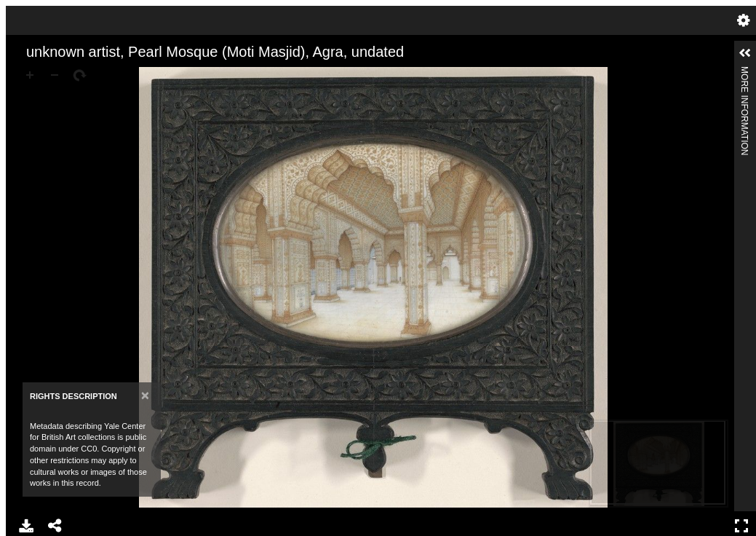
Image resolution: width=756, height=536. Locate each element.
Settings (744, 20)
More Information (744, 72)
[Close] (145, 395)
